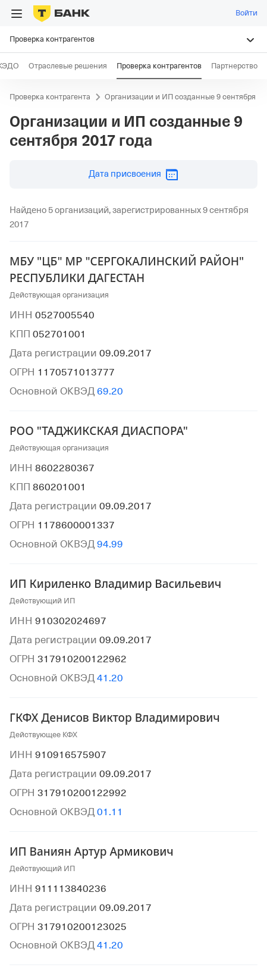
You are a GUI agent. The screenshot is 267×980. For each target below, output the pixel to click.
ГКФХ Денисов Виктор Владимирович (115, 718)
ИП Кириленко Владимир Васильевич (115, 584)
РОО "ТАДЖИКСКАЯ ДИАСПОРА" (99, 431)
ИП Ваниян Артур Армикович (92, 851)
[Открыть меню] (17, 14)
